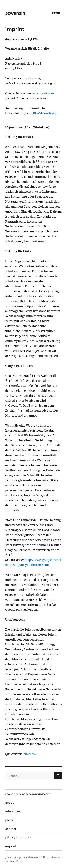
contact (11, 829)
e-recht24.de (46, 93)
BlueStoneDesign (45, 113)
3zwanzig (15, 13)
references (13, 811)
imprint (11, 846)
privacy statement (18, 838)
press (9, 820)
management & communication (28, 794)
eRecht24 (30, 754)
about (9, 803)
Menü (56, 13)
